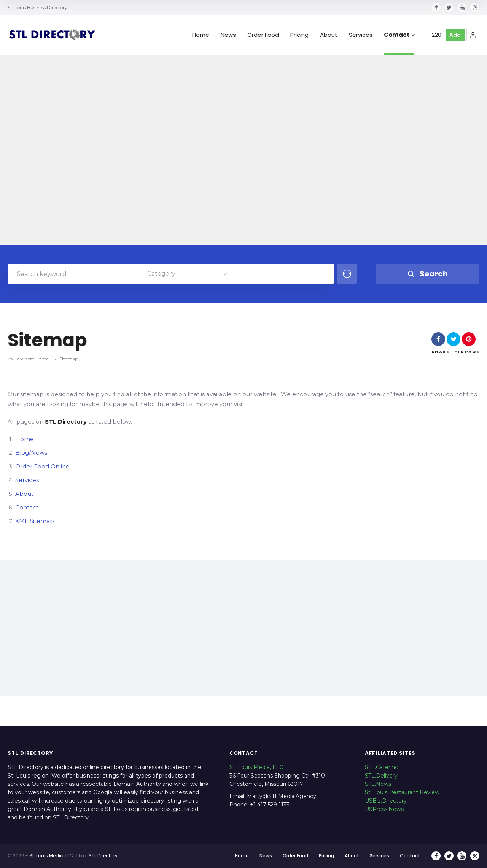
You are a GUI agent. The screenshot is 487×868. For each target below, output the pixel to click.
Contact (399, 35)
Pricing (299, 35)
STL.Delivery (381, 776)
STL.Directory (103, 856)
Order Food (263, 35)
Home (201, 35)
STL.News (378, 784)
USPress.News (384, 809)
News (228, 35)
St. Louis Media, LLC (256, 767)
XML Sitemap (35, 521)
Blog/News (31, 453)
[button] (473, 35)
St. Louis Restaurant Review (402, 792)
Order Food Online (42, 466)
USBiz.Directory (386, 801)
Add (455, 35)
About (329, 35)
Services (361, 35)
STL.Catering (382, 767)
